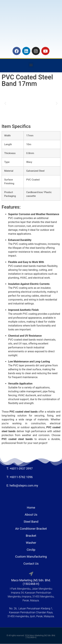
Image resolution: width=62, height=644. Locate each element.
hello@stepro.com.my (24, 485)
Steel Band (31, 522)
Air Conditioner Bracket (31, 529)
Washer (31, 543)
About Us (31, 515)
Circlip (31, 550)
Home (31, 508)
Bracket (31, 536)
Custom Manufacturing (31, 557)
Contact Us (31, 564)
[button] (31, 65)
